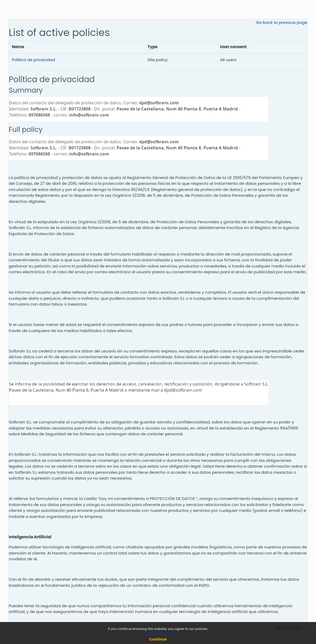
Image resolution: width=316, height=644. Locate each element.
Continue (158, 639)
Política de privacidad (34, 60)
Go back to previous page (282, 22)
